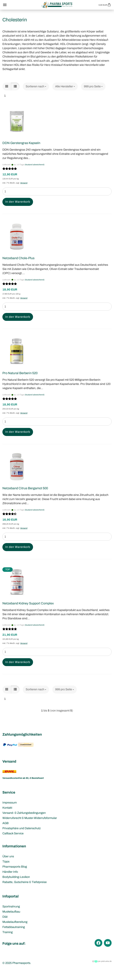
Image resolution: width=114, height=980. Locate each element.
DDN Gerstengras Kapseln (21, 143)
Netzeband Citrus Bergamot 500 (25, 488)
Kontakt (7, 808)
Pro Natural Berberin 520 (20, 373)
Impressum (10, 803)
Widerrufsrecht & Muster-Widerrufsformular (30, 818)
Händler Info (10, 872)
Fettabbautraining (14, 927)
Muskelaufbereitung (15, 922)
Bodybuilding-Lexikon (16, 877)
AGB (6, 823)
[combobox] (36, 87)
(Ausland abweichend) (35, 165)
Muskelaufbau (11, 912)
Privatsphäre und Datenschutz (22, 828)
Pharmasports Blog (15, 867)
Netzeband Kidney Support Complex (28, 603)
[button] (7, 87)
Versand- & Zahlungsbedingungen (24, 813)
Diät (5, 917)
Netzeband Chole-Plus (18, 258)
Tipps (6, 861)
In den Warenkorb (18, 202)
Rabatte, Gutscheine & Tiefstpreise (25, 882)
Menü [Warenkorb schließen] (5, 5)
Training (8, 932)
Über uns (8, 856)
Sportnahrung (11, 906)
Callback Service (13, 833)
